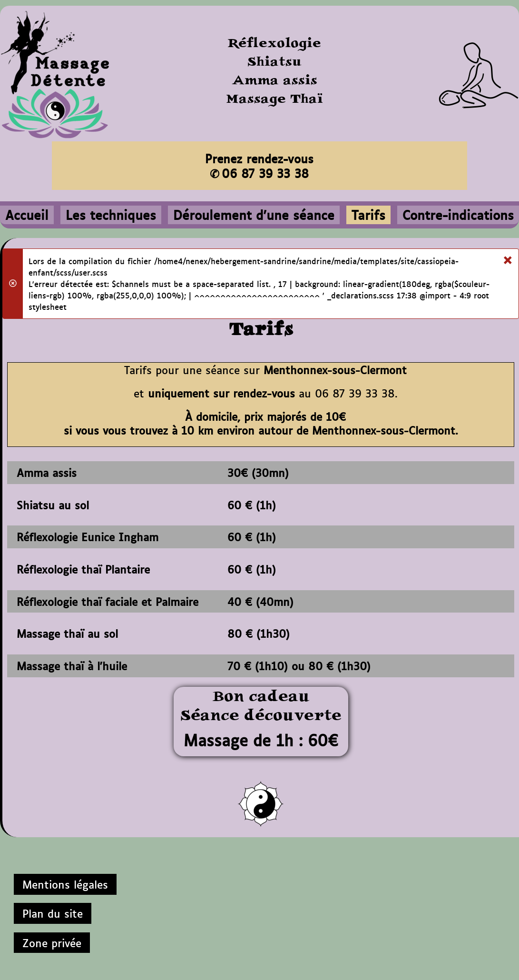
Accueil (27, 215)
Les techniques (111, 215)
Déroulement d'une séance (254, 215)
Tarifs (368, 215)
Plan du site (53, 913)
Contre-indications (458, 215)
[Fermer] (507, 258)
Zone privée (52, 942)
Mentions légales (65, 884)
